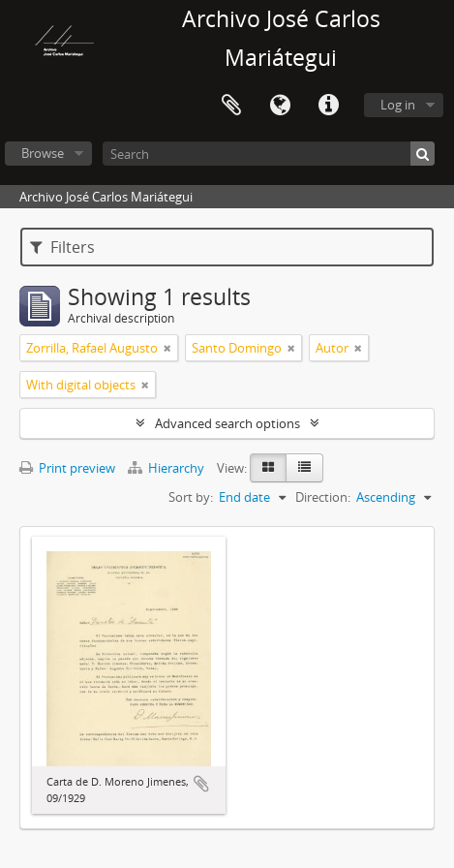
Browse (43, 153)
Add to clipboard (201, 784)
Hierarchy (167, 468)
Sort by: (191, 497)
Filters (62, 247)
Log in (398, 105)
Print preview (67, 468)
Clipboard (231, 106)
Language (280, 106)
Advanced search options (227, 423)
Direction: (323, 497)
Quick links (328, 106)
